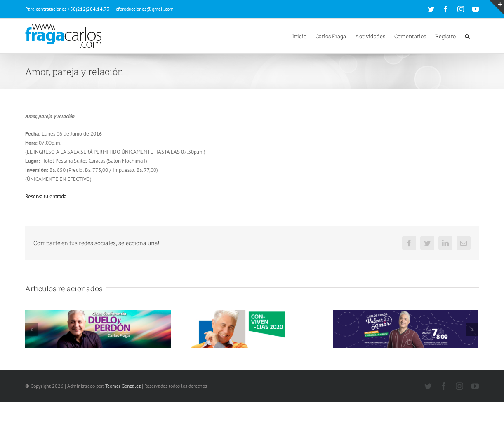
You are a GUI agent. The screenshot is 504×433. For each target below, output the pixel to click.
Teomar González (123, 416)
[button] (467, 36)
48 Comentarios (397, 369)
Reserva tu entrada (46, 196)
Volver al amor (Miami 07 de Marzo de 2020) (392, 359)
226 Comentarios (87, 377)
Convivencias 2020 (204, 359)
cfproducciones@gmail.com (145, 9)
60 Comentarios (244, 369)
